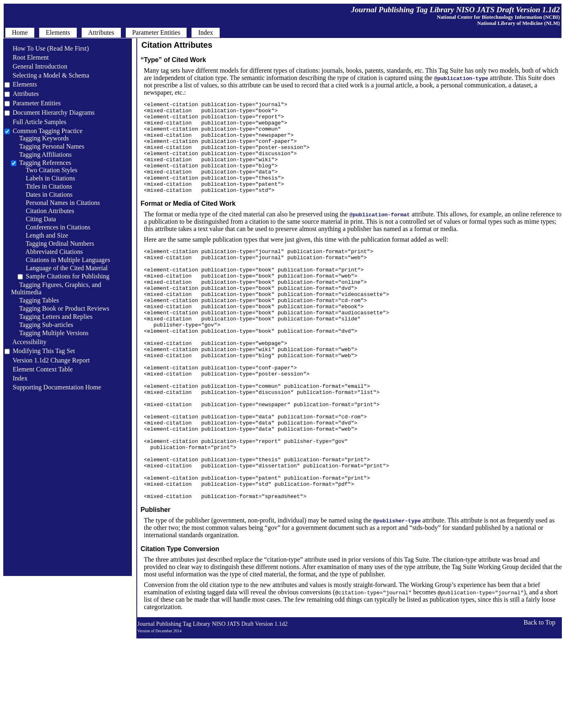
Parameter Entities (37, 103)
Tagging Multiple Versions (50, 333)
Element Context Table (39, 369)
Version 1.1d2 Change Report (47, 360)
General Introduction (36, 66)
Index (16, 378)
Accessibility (26, 342)
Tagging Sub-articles (42, 325)
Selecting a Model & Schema (47, 75)
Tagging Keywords (40, 138)
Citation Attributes (46, 211)
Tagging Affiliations (41, 155)
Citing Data (37, 219)
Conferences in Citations (54, 227)
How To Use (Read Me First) (47, 48)
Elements (25, 84)
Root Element (27, 57)
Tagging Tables (35, 300)
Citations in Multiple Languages (64, 260)
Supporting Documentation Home (53, 387)
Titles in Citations (45, 186)
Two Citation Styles (48, 170)
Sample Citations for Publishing (68, 276)
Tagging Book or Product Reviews (60, 308)
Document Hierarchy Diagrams (54, 112)
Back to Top (539, 691)
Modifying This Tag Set (44, 351)
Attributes (26, 94)
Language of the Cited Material (63, 268)
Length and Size (43, 235)
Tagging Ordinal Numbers (56, 243)
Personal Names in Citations (59, 203)
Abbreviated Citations (50, 252)
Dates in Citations (45, 195)
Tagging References (45, 163)
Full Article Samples (36, 122)
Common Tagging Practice (48, 131)
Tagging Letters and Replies (52, 317)
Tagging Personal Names (48, 146)
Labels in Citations (46, 178)
